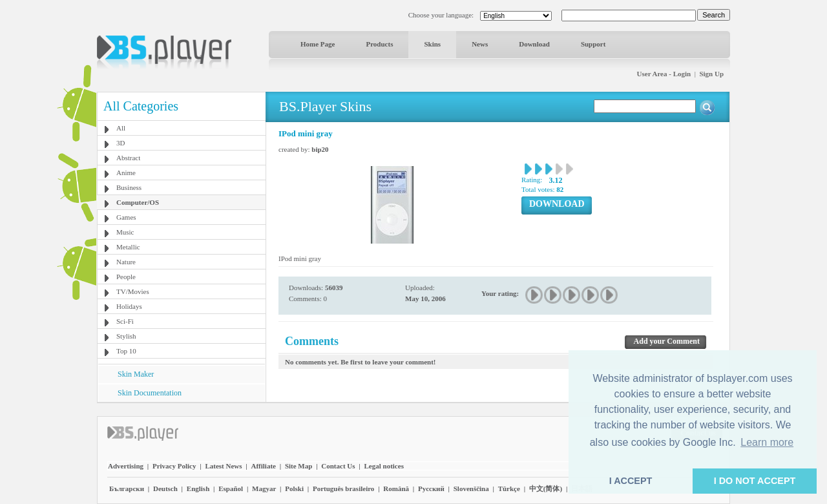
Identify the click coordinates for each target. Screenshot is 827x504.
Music (125, 232)
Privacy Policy (174, 466)
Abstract (128, 158)
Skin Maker (136, 374)
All (121, 128)
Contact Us (338, 466)
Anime (126, 173)
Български (127, 488)
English (198, 488)
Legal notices (384, 466)
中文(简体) (546, 488)
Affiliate (263, 466)
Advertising (126, 466)
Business (129, 187)
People (126, 277)
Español (231, 488)
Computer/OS (138, 202)
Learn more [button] (767, 442)
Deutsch (165, 488)
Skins (432, 44)
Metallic (128, 247)
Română (396, 488)
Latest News (223, 466)
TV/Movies (133, 291)
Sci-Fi (125, 321)
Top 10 (126, 351)
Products (379, 44)
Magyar (264, 488)
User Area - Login (664, 74)
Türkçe (509, 488)
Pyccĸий (431, 488)
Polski (294, 488)
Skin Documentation (150, 393)
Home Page (318, 44)
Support (593, 44)
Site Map (298, 466)
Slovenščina (471, 488)
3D (120, 143)
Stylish (126, 336)
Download (534, 44)
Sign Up (711, 74)
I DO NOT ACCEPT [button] (755, 481)
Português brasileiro (343, 488)
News (480, 44)
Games (126, 217)
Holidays (129, 306)
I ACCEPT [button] (631, 481)
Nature (126, 262)
